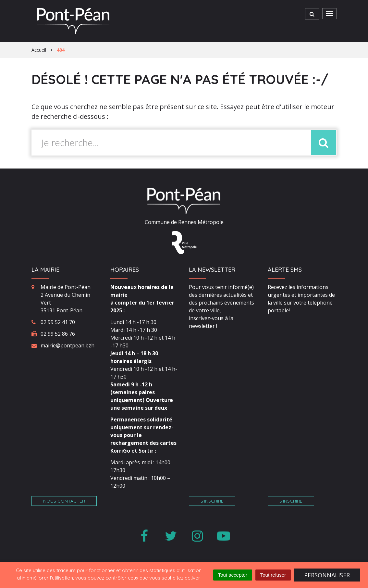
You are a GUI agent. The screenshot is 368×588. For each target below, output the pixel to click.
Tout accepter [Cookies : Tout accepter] (233, 575)
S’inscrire (212, 501)
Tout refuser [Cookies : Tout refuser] (273, 575)
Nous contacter (64, 501)
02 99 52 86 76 (58, 334)
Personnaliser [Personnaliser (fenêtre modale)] (327, 575)
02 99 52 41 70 (58, 322)
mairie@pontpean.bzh (67, 345)
